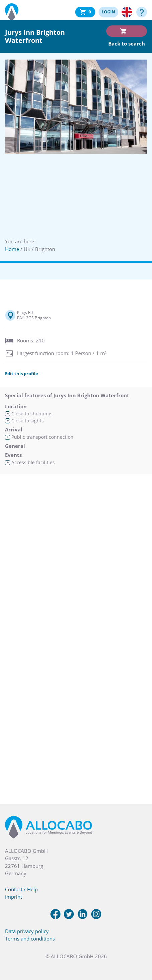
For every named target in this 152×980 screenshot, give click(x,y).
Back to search (127, 44)
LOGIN (108, 12)
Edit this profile (22, 374)
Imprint (14, 897)
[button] (139, 947)
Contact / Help (21, 889)
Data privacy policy (27, 931)
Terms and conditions (30, 938)
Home (12, 249)
